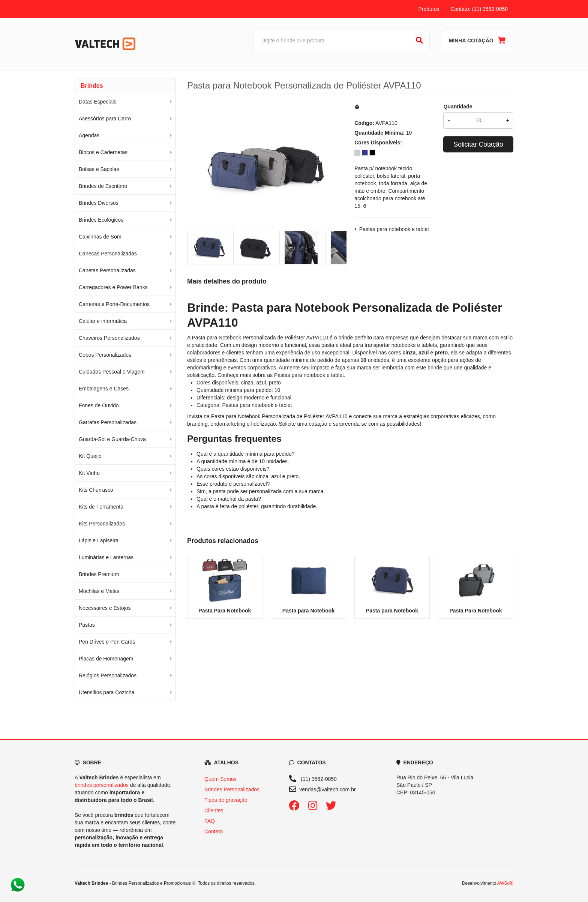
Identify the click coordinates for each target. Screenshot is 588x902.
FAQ (210, 821)
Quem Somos (220, 779)
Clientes (214, 810)
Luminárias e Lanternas (106, 557)
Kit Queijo (90, 456)
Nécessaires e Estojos (105, 608)
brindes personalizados (102, 785)
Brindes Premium (99, 574)
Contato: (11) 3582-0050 (479, 9)
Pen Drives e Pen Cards (107, 642)
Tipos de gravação (226, 800)
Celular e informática (103, 321)
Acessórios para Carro (105, 119)
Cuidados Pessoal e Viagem (112, 372)
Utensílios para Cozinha (107, 692)
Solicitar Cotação (478, 144)
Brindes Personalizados (232, 789)
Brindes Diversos (99, 203)
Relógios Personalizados (108, 675)
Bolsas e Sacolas (99, 169)
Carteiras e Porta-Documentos (114, 304)
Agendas (89, 135)
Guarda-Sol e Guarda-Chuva (112, 439)
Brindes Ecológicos (101, 220)
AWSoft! (505, 883)
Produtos (429, 9)
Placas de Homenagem (106, 659)
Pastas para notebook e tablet (394, 229)
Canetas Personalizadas (107, 270)
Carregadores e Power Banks (113, 287)
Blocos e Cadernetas (103, 152)
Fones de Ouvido (99, 405)
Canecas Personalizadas (108, 254)
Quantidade (458, 107)
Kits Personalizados (102, 524)
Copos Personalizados (105, 355)
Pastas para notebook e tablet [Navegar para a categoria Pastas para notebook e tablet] (309, 375)
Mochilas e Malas (99, 591)
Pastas (87, 625)
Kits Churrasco (96, 490)
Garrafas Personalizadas (108, 422)
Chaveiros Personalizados (109, 338)
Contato (214, 831)
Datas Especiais (97, 102)
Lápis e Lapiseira (99, 540)
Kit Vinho (89, 473)
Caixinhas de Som (100, 237)
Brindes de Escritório (103, 186)
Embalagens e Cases (104, 389)
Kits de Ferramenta (101, 507)
